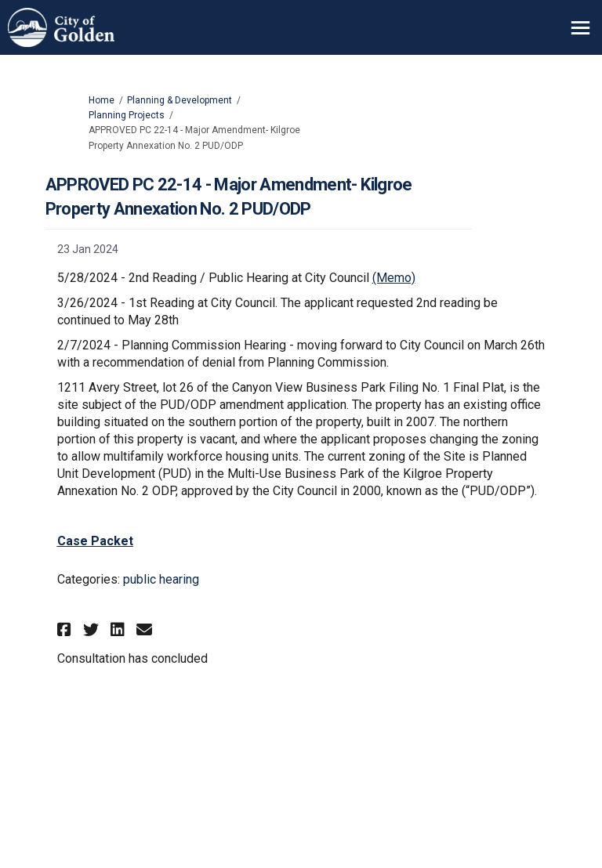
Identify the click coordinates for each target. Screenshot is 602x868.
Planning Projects (127, 115)
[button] (66, 629)
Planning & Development (180, 100)
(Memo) (394, 278)
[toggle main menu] (580, 28)
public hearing (161, 579)
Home (102, 100)
